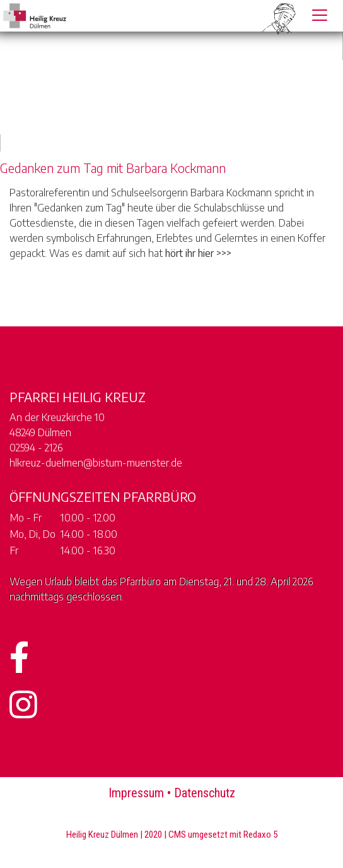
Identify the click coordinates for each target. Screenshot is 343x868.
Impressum (136, 793)
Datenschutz (205, 793)
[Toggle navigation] (320, 15)
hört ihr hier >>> (198, 253)
